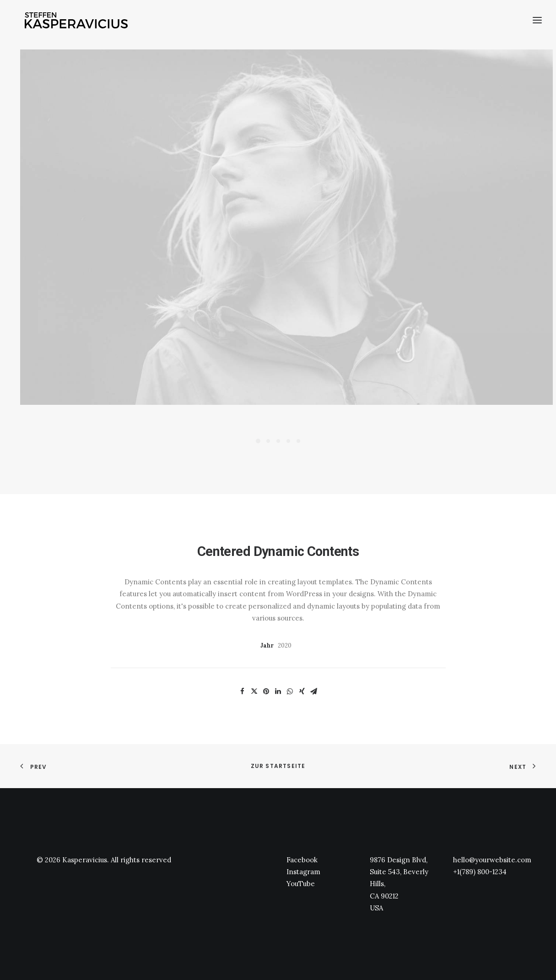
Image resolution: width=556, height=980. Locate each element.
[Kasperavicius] (77, 22)
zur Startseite (278, 766)
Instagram (303, 872)
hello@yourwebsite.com (492, 860)
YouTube (301, 884)
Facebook (302, 860)
